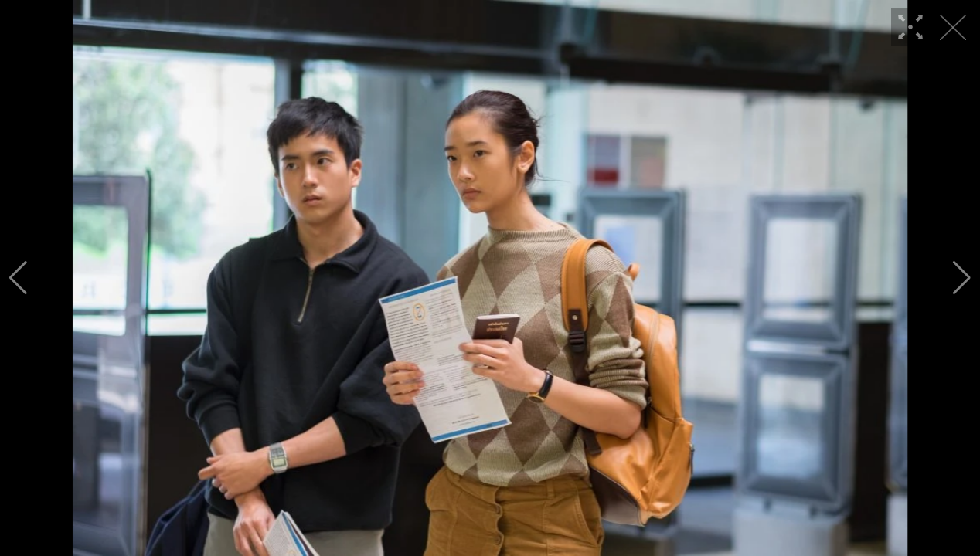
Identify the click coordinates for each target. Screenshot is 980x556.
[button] (18, 278)
